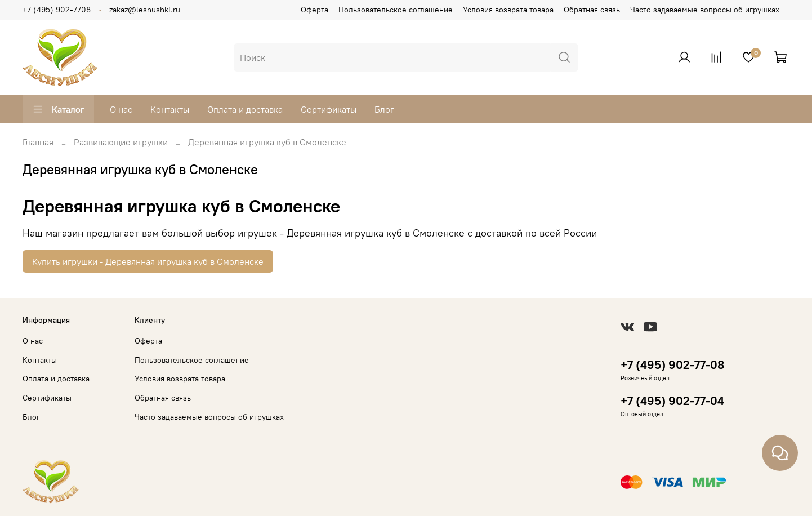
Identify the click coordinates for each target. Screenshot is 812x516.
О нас (121, 109)
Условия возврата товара (508, 10)
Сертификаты (329, 109)
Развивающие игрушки (121, 142)
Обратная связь (592, 10)
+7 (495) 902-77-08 (672, 365)
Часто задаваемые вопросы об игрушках (705, 10)
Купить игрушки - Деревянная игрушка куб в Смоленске (148, 261)
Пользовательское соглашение (396, 10)
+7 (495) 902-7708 (57, 10)
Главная (38, 142)
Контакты (170, 109)
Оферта (314, 10)
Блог (384, 109)
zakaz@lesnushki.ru (145, 10)
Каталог (58, 109)
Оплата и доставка (245, 109)
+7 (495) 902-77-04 (672, 401)
